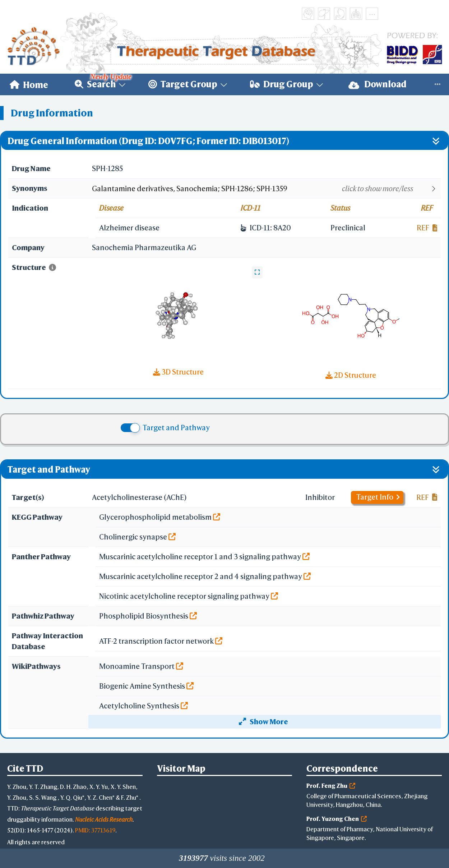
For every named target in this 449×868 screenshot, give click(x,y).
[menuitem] (29, 84)
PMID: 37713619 (95, 830)
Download (378, 84)
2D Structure (351, 375)
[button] (266, 189)
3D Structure (178, 372)
